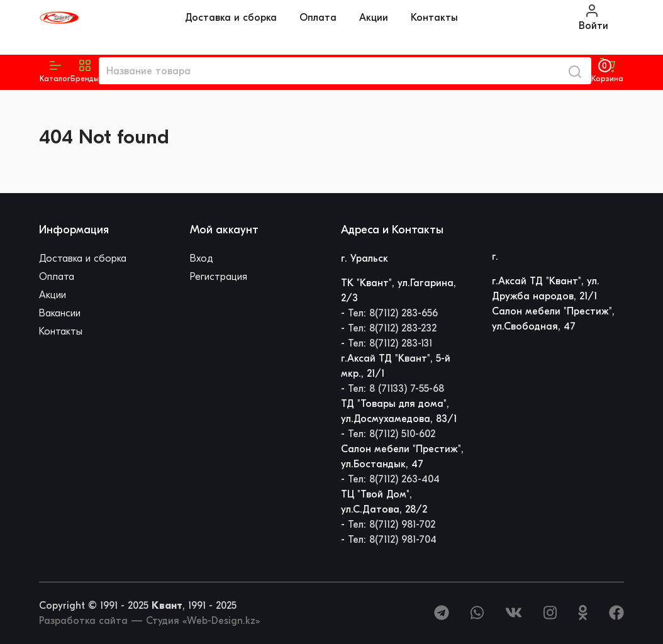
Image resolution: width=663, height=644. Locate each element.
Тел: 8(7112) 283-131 (390, 343)
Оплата (318, 18)
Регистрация (219, 277)
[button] (85, 71)
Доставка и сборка (231, 18)
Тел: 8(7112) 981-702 (392, 525)
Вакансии (60, 313)
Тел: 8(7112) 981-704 (392, 540)
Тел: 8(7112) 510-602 (392, 434)
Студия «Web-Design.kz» (203, 621)
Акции (374, 18)
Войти (593, 17)
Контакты (434, 18)
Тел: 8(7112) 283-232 (392, 328)
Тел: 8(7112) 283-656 (393, 313)
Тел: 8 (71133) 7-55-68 (396, 389)
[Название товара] (329, 71)
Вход (202, 258)
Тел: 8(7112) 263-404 (394, 479)
